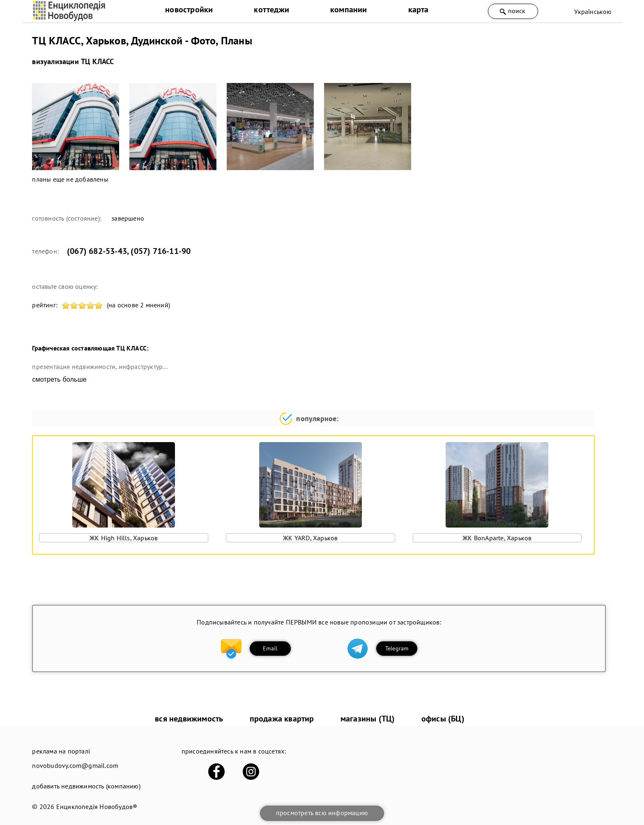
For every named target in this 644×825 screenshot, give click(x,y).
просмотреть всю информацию (322, 813)
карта (419, 9)
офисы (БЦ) (443, 719)
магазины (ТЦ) (368, 719)
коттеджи (271, 9)
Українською (593, 12)
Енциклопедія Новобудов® (97, 807)
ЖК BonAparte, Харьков (497, 538)
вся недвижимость (189, 719)
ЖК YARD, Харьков (310, 538)
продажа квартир (282, 719)
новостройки (189, 9)
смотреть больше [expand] (59, 379)
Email (270, 648)
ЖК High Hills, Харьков (124, 538)
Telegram (397, 648)
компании (349, 9)
